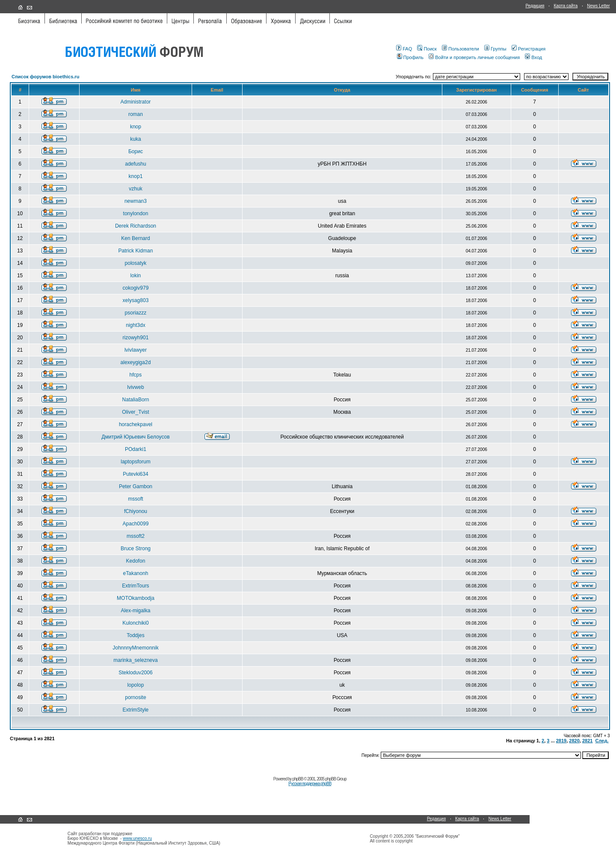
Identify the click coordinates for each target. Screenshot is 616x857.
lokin (136, 276)
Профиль (410, 57)
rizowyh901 (136, 338)
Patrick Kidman (136, 251)
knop (136, 127)
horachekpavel (136, 424)
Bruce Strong (136, 549)
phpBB (298, 779)
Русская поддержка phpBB (310, 784)
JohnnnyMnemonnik (135, 648)
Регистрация (529, 49)
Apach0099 (136, 524)
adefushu (135, 164)
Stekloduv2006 (135, 673)
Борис (136, 151)
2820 (574, 741)
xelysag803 (136, 300)
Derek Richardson (136, 226)
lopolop (136, 685)
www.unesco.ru (137, 838)
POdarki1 (136, 449)
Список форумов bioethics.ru (45, 77)
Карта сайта (566, 6)
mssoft (135, 499)
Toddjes (135, 635)
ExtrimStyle (136, 710)
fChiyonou (136, 511)
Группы (495, 49)
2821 (587, 741)
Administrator (136, 102)
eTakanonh (136, 573)
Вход (533, 57)
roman (136, 114)
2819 (561, 741)
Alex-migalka (136, 611)
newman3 (136, 201)
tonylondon (136, 214)
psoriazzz (136, 313)
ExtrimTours (135, 586)
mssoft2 (136, 536)
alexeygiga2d (136, 362)
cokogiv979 (136, 288)
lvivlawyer (136, 350)
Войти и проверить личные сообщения (474, 57)
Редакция (535, 6)
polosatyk (136, 263)
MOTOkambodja (136, 598)
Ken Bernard (135, 238)
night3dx (135, 325)
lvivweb (135, 387)
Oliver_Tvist (135, 412)
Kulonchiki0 (135, 623)
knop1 (136, 176)
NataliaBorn (136, 400)
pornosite (135, 697)
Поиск (427, 49)
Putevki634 (135, 474)
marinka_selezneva (135, 660)
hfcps (136, 375)
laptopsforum (135, 462)
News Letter (598, 6)
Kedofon (136, 561)
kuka (135, 139)
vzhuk (135, 189)
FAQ (404, 49)
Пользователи (461, 49)
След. (602, 741)
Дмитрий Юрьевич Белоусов (135, 437)
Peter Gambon (136, 486)
